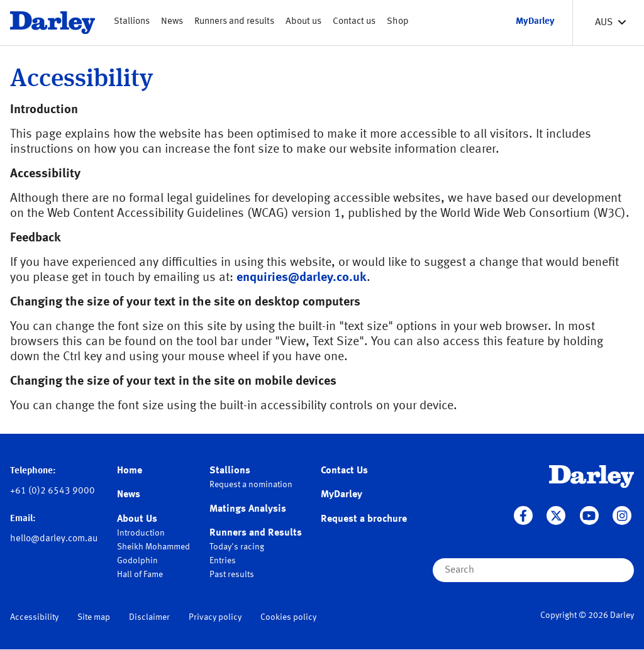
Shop (398, 22)
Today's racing (237, 547)
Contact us (354, 22)
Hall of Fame (140, 575)
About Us (137, 519)
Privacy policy (215, 617)
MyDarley (341, 495)
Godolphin (137, 561)
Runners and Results (256, 533)
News (172, 22)
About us (303, 22)
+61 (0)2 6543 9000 (53, 491)
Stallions (132, 22)
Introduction (141, 533)
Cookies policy (288, 617)
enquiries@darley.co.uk (302, 278)
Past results (232, 575)
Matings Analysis (248, 509)
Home (130, 471)
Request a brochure (364, 519)
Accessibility (34, 617)
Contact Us (344, 471)
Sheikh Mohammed (153, 547)
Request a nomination (251, 485)
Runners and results (234, 22)
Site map (94, 617)
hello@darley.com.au (54, 539)
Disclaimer (149, 617)
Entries (223, 561)
